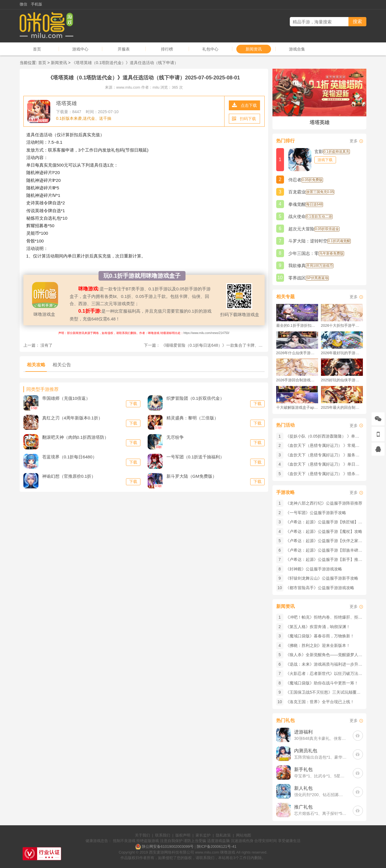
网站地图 (244, 835)
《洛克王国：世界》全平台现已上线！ (320, 702)
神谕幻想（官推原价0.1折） (69, 476)
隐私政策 (223, 835)
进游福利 (303, 732)
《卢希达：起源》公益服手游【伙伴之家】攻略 (328, 541)
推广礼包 (303, 807)
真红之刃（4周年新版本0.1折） (72, 418)
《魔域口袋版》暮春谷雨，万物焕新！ (320, 636)
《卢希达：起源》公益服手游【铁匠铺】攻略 (326, 522)
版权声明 (183, 835)
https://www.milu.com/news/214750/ (206, 333)
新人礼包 (303, 788)
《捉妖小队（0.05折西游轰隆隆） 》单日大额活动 (330, 436)
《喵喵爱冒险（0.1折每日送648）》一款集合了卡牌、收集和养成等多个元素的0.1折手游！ (243, 345)
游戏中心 (80, 49)
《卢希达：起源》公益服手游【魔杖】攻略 (324, 531)
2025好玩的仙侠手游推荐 (342, 380)
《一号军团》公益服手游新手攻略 (316, 513)
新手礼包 (303, 769)
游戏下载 (325, 160)
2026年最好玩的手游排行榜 (342, 353)
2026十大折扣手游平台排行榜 (342, 325)
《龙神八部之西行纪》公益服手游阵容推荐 (324, 503)
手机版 (37, 4)
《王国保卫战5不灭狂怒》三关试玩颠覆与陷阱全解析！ (335, 692)
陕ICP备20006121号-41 (217, 846)
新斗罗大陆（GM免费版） (192, 476)
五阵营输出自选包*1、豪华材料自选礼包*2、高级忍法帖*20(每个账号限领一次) (321, 757)
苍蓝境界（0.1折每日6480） (69, 457)
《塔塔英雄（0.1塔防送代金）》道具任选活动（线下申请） (125, 63)
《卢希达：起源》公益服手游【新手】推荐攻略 (328, 559)
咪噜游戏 (228, 852)
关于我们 (142, 835)
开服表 (124, 49)
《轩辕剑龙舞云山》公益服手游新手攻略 (322, 578)
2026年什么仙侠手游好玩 (297, 353)
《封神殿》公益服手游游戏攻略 (314, 569)
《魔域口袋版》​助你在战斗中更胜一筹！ (322, 683)
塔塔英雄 (66, 103)
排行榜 (167, 49)
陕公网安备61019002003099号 (168, 846)
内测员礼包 (306, 751)
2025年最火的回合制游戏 (342, 407)
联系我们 (163, 835)
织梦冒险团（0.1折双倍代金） (195, 398)
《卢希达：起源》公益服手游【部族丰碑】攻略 (328, 550)
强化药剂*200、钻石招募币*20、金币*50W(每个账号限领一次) (321, 795)
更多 (354, 141)
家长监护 (203, 835)
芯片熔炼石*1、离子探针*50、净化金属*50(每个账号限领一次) (321, 813)
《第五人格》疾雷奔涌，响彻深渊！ (318, 627)
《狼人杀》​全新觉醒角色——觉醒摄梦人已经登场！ (332, 655)
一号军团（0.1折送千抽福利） (195, 457)
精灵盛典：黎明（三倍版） (192, 418)
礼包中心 (210, 49)
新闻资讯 (254, 49)
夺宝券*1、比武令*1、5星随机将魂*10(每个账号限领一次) (321, 776)
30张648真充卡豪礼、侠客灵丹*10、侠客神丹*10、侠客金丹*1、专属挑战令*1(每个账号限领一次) (321, 738)
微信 (23, 4)
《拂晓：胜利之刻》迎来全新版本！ (318, 645)
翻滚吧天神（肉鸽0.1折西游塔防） (76, 437)
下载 (133, 404)
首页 (37, 49)
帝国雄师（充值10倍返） (66, 398)
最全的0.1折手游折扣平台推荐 (297, 325)
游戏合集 (297, 49)
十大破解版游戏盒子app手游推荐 (297, 407)
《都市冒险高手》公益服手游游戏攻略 (320, 588)
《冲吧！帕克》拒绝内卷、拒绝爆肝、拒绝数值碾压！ (334, 617)
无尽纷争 (175, 437)
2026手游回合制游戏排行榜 (297, 380)
